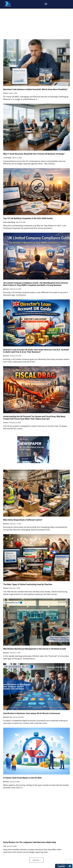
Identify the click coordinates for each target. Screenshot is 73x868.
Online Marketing (9, 222)
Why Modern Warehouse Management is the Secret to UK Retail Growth (35, 649)
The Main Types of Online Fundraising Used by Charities (28, 584)
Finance (6, 93)
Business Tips (8, 717)
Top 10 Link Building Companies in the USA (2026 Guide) (28, 218)
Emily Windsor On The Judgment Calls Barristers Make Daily (30, 842)
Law (5, 846)
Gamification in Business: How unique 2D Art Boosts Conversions (32, 713)
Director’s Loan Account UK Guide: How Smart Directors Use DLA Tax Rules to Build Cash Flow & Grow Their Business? (36, 351)
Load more (37, 860)
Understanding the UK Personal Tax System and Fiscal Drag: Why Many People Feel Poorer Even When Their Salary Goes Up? (34, 418)
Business (6, 289)
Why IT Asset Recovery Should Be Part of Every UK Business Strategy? (34, 154)
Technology (7, 158)
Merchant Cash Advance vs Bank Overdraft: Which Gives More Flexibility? (36, 89)
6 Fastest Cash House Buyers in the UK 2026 (22, 778)
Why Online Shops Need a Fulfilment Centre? (23, 520)
